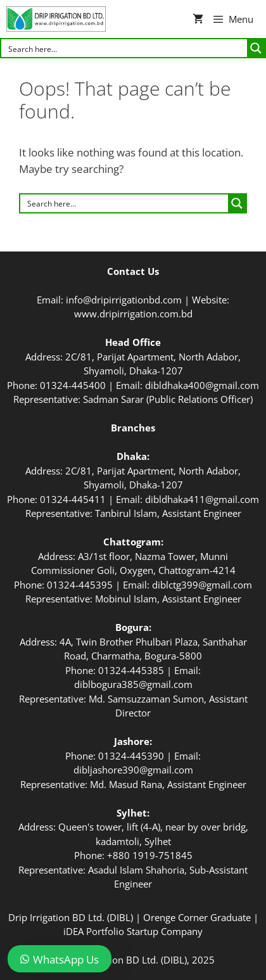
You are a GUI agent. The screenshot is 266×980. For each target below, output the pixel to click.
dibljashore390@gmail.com (133, 770)
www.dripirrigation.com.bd (133, 314)
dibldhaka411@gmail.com (202, 499)
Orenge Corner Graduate (197, 917)
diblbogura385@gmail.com (133, 684)
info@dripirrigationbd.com (124, 300)
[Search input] (125, 48)
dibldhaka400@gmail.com (202, 385)
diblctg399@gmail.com (202, 585)
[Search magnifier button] (256, 48)
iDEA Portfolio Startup (111, 931)
